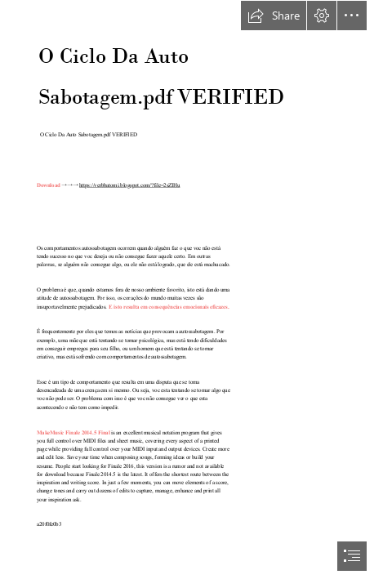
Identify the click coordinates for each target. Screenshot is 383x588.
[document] (191, 294)
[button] (274, 16)
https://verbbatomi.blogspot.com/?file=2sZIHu (129, 185)
